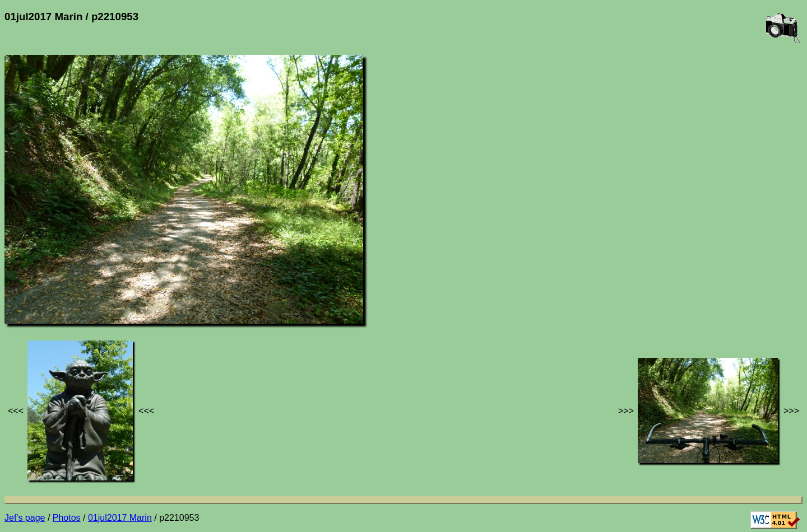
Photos (67, 518)
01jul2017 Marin (120, 518)
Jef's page (25, 518)
